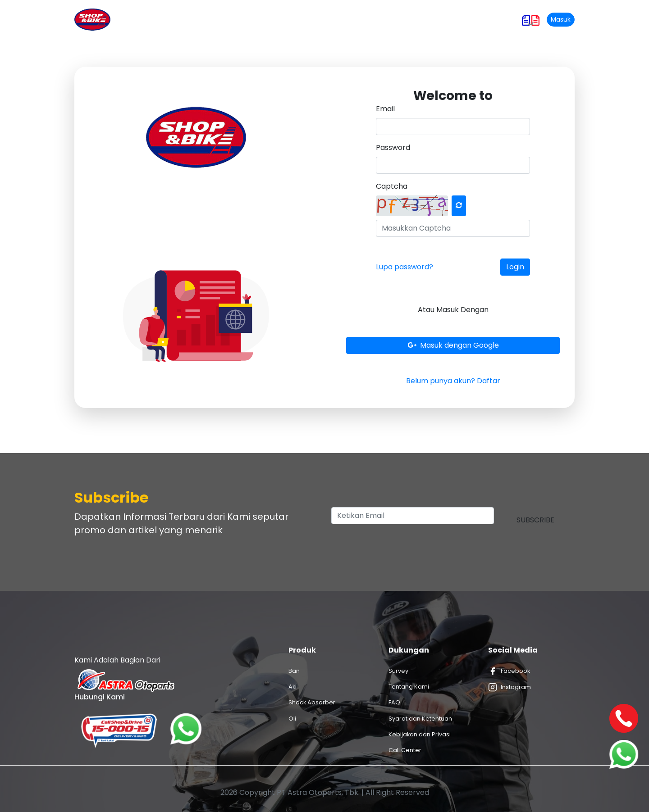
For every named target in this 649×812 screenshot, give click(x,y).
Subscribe (535, 520)
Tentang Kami (409, 687)
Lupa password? (404, 267)
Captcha (392, 186)
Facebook (509, 671)
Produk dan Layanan (237, 19)
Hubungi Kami (440, 19)
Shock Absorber (312, 702)
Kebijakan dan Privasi (420, 734)
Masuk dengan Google (453, 345)
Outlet (365, 19)
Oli (292, 719)
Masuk (561, 19)
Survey (398, 671)
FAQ (394, 702)
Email (385, 109)
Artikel (331, 19)
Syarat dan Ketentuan (420, 719)
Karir (396, 19)
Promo (296, 19)
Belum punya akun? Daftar (453, 381)
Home (183, 19)
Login (515, 267)
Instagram (510, 687)
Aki (293, 687)
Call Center (405, 750)
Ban (294, 671)
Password (393, 147)
